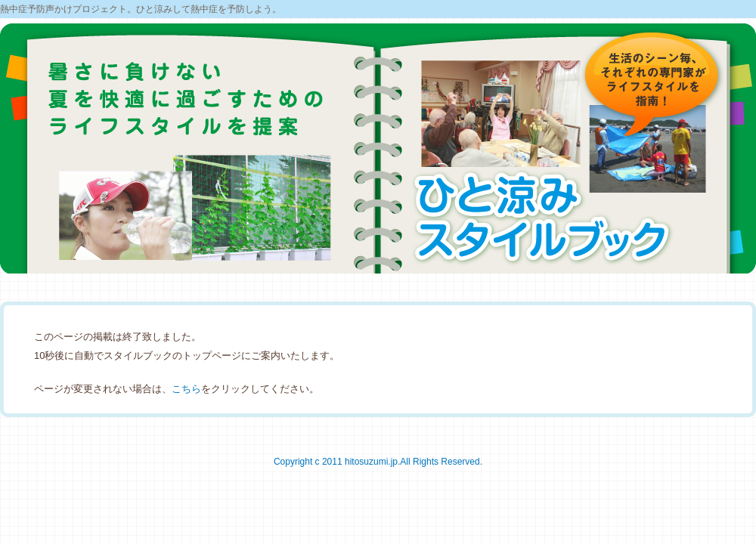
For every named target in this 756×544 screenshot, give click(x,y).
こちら (186, 389)
